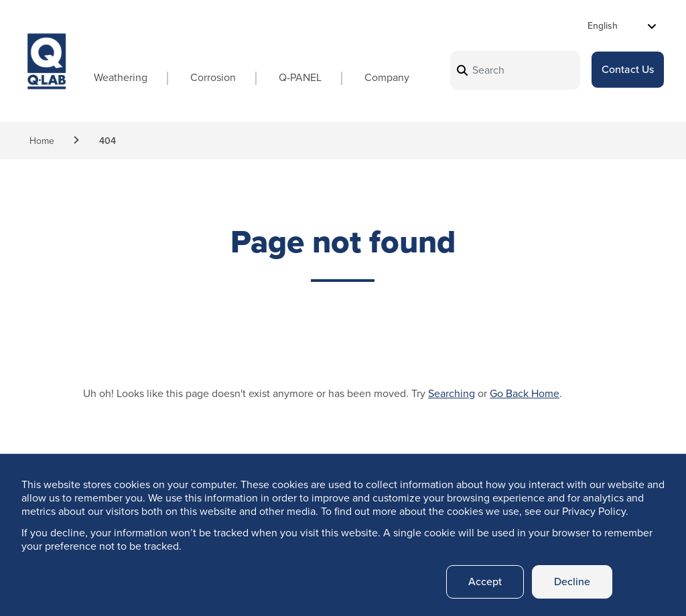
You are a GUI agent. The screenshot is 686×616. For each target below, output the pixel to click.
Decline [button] (572, 582)
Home (42, 141)
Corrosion (213, 77)
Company (387, 77)
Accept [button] (485, 582)
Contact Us (628, 69)
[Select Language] (622, 26)
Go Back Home (525, 393)
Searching (452, 393)
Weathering (121, 77)
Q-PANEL (300, 77)
